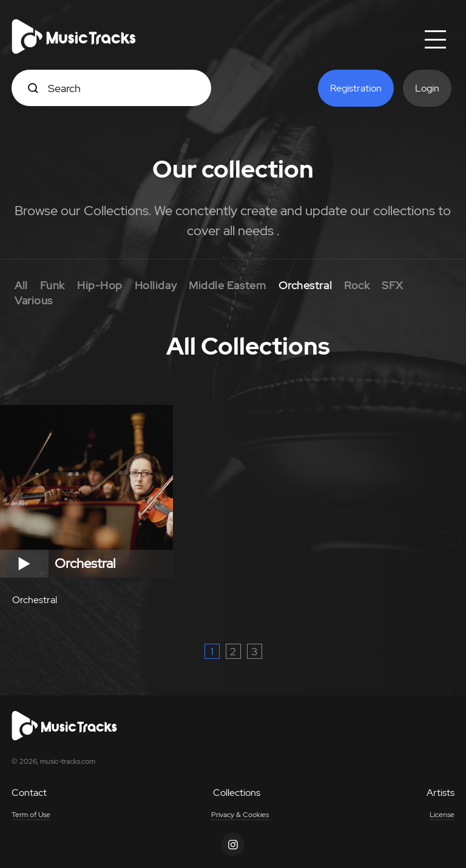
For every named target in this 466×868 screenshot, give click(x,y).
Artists (441, 793)
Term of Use (31, 815)
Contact (29, 793)
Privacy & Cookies (240, 815)
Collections (237, 793)
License (442, 815)
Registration (356, 88)
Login (427, 88)
